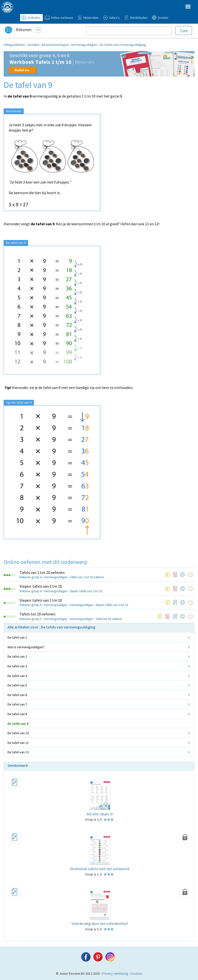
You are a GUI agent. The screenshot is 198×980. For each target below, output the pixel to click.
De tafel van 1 (17, 637)
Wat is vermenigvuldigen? (26, 647)
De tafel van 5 (17, 685)
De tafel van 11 (18, 743)
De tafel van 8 (17, 714)
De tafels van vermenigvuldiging (123, 45)
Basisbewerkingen (55, 45)
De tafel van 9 (18, 724)
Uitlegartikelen (14, 45)
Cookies (136, 973)
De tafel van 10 (18, 733)
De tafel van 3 (17, 666)
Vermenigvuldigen (84, 45)
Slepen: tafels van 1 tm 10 (41, 586)
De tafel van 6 (17, 695)
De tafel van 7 (17, 704)
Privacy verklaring (115, 973)
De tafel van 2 (17, 656)
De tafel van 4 (17, 676)
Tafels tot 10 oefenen (37, 614)
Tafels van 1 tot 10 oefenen (42, 572)
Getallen (33, 45)
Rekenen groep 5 (30, 605)
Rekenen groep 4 (30, 577)
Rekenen (24, 30)
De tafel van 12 (18, 752)
